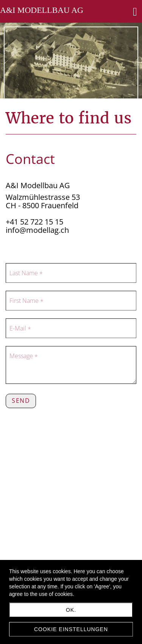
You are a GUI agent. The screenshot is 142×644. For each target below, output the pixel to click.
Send (21, 401)
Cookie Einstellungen (71, 629)
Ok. (71, 610)
